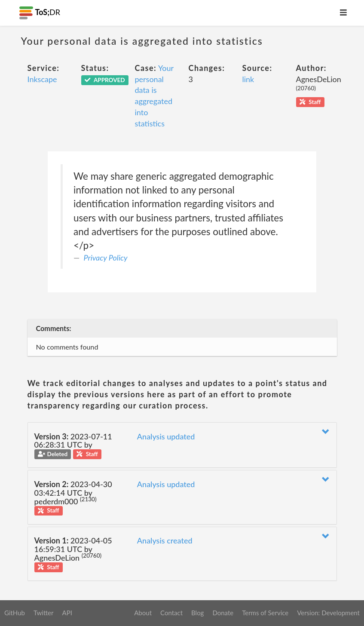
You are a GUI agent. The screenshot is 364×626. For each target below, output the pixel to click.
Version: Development (328, 613)
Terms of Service (265, 613)
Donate (223, 613)
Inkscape (42, 79)
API (67, 613)
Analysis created (165, 540)
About (143, 613)
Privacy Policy (106, 258)
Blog (197, 613)
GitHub (15, 613)
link (248, 79)
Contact (171, 613)
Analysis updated (166, 436)
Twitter (44, 613)
